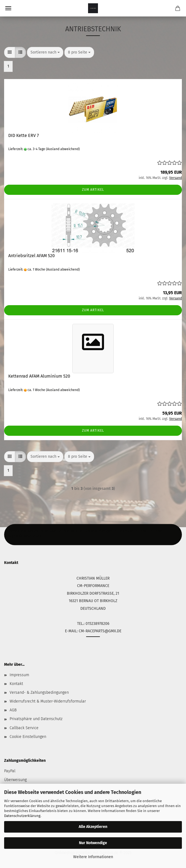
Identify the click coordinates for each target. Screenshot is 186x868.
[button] (10, 52)
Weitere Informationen (93, 857)
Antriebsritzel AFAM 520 (32, 256)
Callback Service (24, 728)
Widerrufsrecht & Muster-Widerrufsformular (48, 701)
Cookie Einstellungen (28, 737)
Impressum (19, 675)
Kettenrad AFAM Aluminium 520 (39, 376)
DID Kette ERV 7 (24, 135)
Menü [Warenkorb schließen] (8, 8)
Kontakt (16, 684)
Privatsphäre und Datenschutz (36, 719)
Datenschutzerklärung (22, 816)
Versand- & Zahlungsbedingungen (39, 693)
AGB (13, 710)
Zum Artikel (93, 190)
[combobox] (45, 52)
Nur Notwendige (93, 843)
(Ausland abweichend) (63, 149)
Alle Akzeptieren (93, 827)
